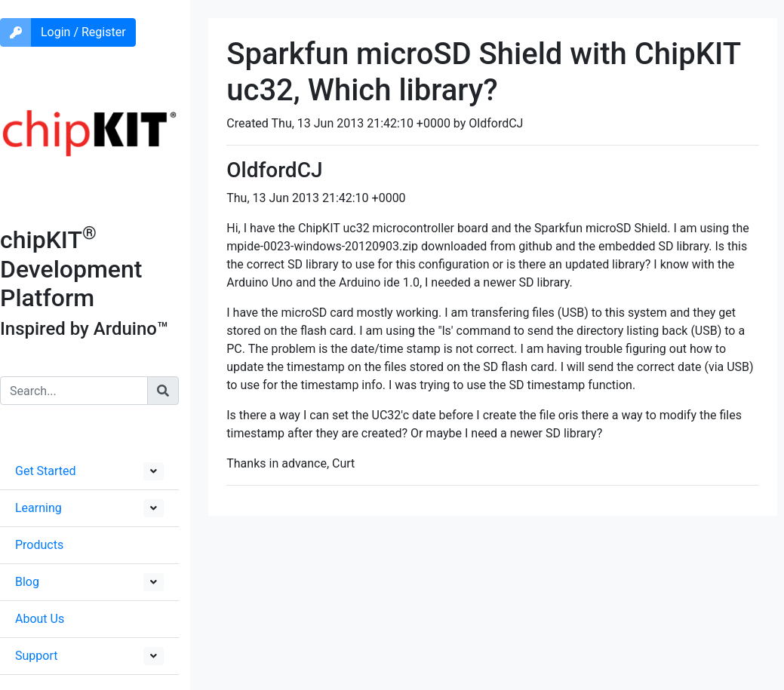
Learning (38, 508)
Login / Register (83, 32)
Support (36, 656)
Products (39, 545)
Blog (27, 582)
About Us (40, 619)
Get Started (46, 471)
